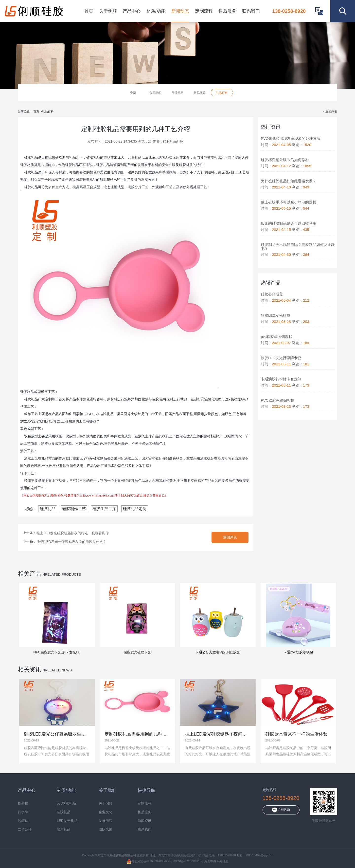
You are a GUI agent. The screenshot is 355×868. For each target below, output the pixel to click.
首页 (89, 11)
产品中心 (132, 11)
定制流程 (204, 11)
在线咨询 (281, 810)
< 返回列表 (330, 111)
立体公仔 (25, 829)
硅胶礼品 (48, 509)
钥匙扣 (23, 803)
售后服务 (227, 11)
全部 (133, 93)
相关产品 (30, 574)
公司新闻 (155, 93)
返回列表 (230, 537)
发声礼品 (64, 829)
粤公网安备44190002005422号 (149, 861)
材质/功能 (156, 11)
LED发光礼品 (67, 821)
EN (321, 13)
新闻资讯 (144, 821)
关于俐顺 (108, 11)
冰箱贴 (23, 821)
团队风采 (106, 829)
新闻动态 (180, 11)
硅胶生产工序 (104, 509)
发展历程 (106, 821)
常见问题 (200, 93)
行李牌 (23, 812)
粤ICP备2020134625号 (188, 861)
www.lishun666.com (100, 496)
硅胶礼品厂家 (173, 141)
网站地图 (223, 861)
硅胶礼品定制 (135, 509)
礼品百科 (222, 93)
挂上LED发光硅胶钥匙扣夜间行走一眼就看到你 (73, 533)
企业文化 (106, 812)
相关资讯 (30, 669)
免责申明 (210, 861)
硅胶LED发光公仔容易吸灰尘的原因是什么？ (72, 542)
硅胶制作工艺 (74, 509)
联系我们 (251, 11)
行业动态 (177, 93)
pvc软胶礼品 (66, 803)
